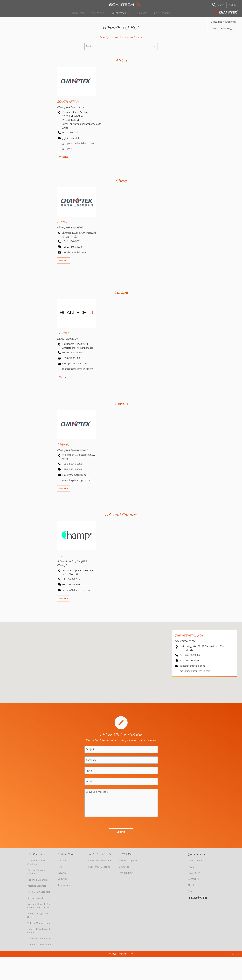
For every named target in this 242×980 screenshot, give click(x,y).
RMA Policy (193, 874)
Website (64, 158)
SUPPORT (143, 13)
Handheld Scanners (37, 881)
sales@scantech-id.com (192, 667)
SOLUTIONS (97, 13)
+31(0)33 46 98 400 (73, 354)
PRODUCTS (75, 13)
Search (191, 893)
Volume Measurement (39, 925)
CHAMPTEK (202, 899)
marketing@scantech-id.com (195, 673)
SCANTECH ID (226, 12)
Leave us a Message (222, 30)
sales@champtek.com (74, 254)
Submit (121, 833)
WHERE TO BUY (120, 13)
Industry (62, 874)
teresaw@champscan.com (76, 592)
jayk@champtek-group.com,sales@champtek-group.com (78, 145)
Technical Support (128, 862)
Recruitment (165, 13)
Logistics (62, 881)
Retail (61, 868)
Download (124, 868)
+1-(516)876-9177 (72, 581)
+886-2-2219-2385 (72, 466)
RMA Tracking (126, 874)
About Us (193, 887)
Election (62, 862)
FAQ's (191, 868)
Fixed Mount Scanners (39, 893)
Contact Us (193, 881)
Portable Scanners (37, 887)
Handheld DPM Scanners (40, 946)
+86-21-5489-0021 (72, 243)
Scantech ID (121, 5)
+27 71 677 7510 (71, 134)
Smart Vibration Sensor (39, 940)
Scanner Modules (36, 900)
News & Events (195, 862)
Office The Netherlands (223, 23)
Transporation (65, 887)
